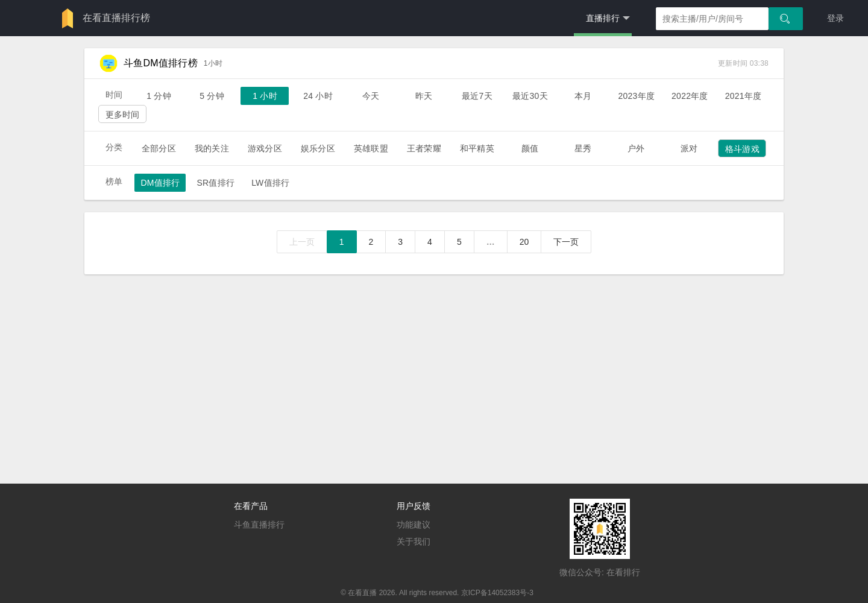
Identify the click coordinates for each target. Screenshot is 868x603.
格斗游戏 (742, 149)
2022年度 (690, 96)
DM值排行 (160, 183)
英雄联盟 (371, 148)
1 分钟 (159, 96)
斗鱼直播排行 (259, 525)
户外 (636, 148)
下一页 (566, 242)
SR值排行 (215, 183)
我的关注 (212, 148)
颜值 (530, 148)
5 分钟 (212, 96)
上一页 (302, 242)
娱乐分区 (318, 148)
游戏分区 (265, 148)
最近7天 (477, 96)
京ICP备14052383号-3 (497, 593)
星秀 (583, 148)
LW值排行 (270, 183)
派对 (689, 148)
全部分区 (159, 148)
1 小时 (265, 96)
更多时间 (123, 115)
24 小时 (318, 96)
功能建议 (414, 525)
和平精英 (477, 148)
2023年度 (636, 96)
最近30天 (530, 96)
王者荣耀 (424, 148)
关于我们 (414, 541)
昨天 (424, 96)
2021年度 (744, 96)
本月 (583, 96)
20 (524, 242)
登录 (835, 18)
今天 (371, 96)
